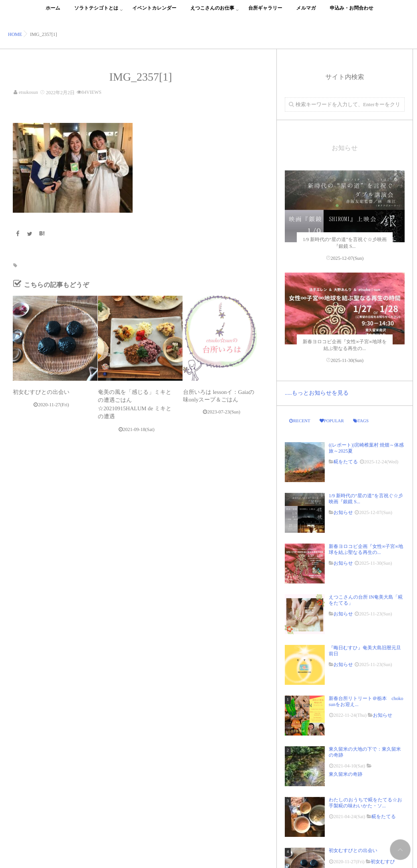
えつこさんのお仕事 (212, 13)
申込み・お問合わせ (352, 13)
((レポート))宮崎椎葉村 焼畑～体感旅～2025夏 (366, 448)
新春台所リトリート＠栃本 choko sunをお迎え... (366, 701)
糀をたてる (346, 462)
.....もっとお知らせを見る (317, 393)
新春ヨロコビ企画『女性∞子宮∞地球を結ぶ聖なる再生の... (366, 549)
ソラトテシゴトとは (96, 13)
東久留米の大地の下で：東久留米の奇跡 (365, 752)
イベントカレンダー (154, 13)
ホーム (53, 13)
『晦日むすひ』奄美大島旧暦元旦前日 (365, 651)
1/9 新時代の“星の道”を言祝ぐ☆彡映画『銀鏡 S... (366, 498)
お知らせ (343, 512)
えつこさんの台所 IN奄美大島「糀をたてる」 (366, 600)
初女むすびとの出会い (44, 392)
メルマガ (306, 13)
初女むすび (383, 862)
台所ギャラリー (265, 13)
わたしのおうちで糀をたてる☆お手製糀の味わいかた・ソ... (365, 803)
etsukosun (28, 92)
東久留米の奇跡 (346, 774)
